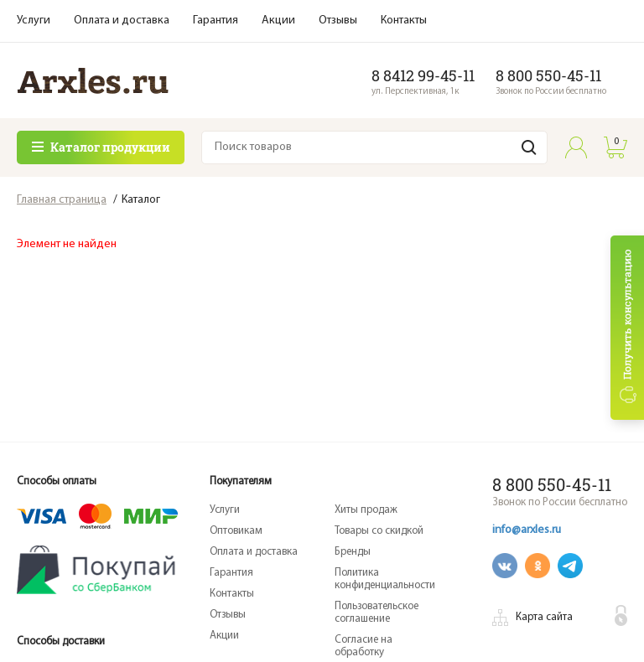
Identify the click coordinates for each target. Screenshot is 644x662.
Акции (278, 21)
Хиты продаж (366, 510)
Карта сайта (544, 617)
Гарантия (216, 21)
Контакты (404, 21)
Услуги (34, 21)
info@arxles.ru (527, 530)
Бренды (353, 552)
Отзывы (338, 21)
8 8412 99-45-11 (423, 75)
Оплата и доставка (122, 21)
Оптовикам (236, 531)
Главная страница (62, 200)
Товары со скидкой (379, 531)
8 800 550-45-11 (548, 75)
